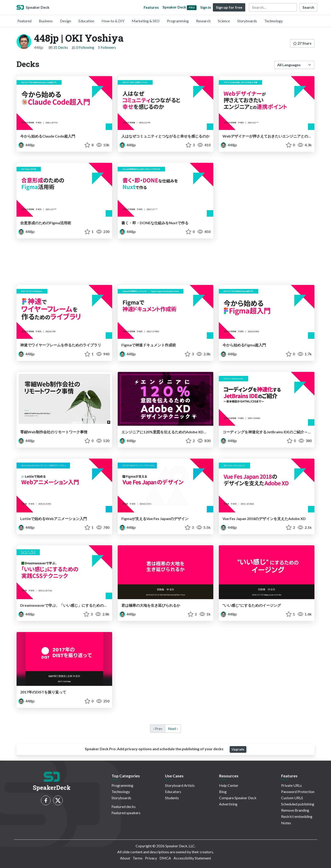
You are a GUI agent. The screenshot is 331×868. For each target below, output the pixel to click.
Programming (178, 21)
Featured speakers (126, 813)
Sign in (206, 7)
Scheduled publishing (298, 804)
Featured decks (124, 806)
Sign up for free (229, 7)
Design (66, 21)
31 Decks (61, 47)
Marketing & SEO (146, 21)
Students (172, 798)
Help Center (229, 785)
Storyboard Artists (180, 785)
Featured (24, 21)
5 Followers (107, 47)
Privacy (151, 858)
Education (86, 21)
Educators (173, 792)
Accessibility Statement (192, 858)
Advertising (228, 804)
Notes (286, 823)
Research (203, 21)
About (125, 858)
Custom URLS (292, 798)
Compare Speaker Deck (238, 798)
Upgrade (238, 749)
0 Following (85, 47)
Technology (274, 21)
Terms (138, 858)
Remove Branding (295, 810)
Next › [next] (173, 729)
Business (46, 21)
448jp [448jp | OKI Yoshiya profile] (27, 145)
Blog (223, 792)
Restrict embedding (297, 816)
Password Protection (298, 792)
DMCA (165, 858)
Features (151, 7)
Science (224, 21)
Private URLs (291, 785)
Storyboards (247, 21)
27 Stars (302, 43)
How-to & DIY (113, 21)
